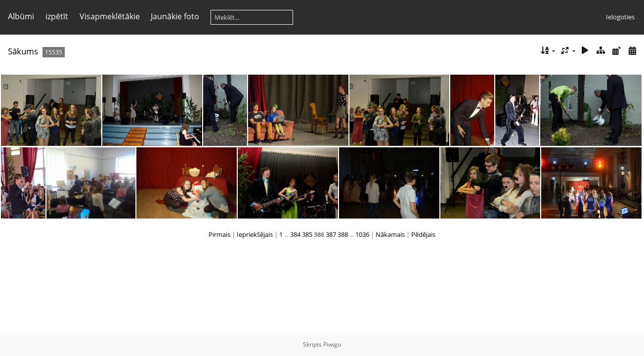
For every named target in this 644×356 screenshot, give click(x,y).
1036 (362, 234)
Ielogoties (620, 17)
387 (331, 234)
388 (343, 234)
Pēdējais (423, 234)
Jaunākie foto (175, 16)
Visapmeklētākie (110, 16)
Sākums (23, 51)
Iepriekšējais (255, 234)
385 (307, 234)
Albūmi (21, 16)
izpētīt (57, 16)
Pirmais (219, 234)
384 (295, 234)
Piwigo (332, 344)
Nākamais (390, 234)
